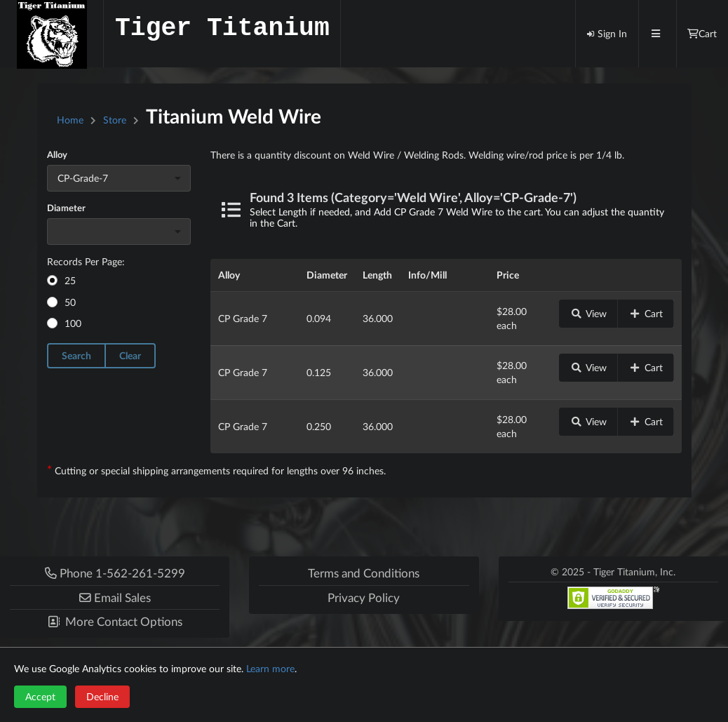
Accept (40, 696)
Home (70, 120)
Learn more (270, 668)
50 (70, 302)
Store (115, 120)
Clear (130, 355)
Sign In (607, 33)
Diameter (66, 208)
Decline (102, 696)
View (588, 313)
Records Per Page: (86, 261)
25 (70, 280)
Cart (646, 313)
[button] (115, 597)
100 (73, 323)
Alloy (57, 154)
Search (76, 355)
